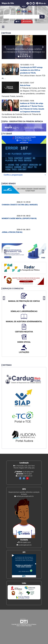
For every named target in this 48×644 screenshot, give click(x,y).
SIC (18, 22)
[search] (21, 17)
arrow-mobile (24, 7)
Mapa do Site (8, 3)
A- (45, 3)
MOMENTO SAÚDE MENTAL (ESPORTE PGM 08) (19, 218)
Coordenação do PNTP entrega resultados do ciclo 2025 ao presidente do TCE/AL (31, 70)
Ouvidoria (27, 22)
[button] (5, 47)
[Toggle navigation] (3, 26)
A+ (42, 3)
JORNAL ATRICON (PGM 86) (12, 232)
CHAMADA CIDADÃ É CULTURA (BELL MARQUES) (20, 205)
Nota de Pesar (25, 85)
